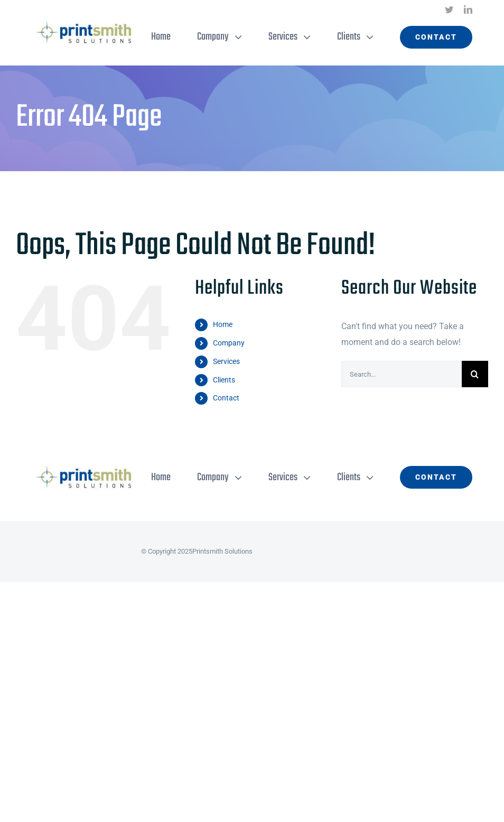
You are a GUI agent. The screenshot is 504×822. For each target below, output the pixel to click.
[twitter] (449, 10)
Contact (226, 398)
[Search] (475, 374)
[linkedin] (468, 10)
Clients (224, 380)
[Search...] (402, 374)
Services (226, 361)
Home (223, 324)
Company (229, 343)
